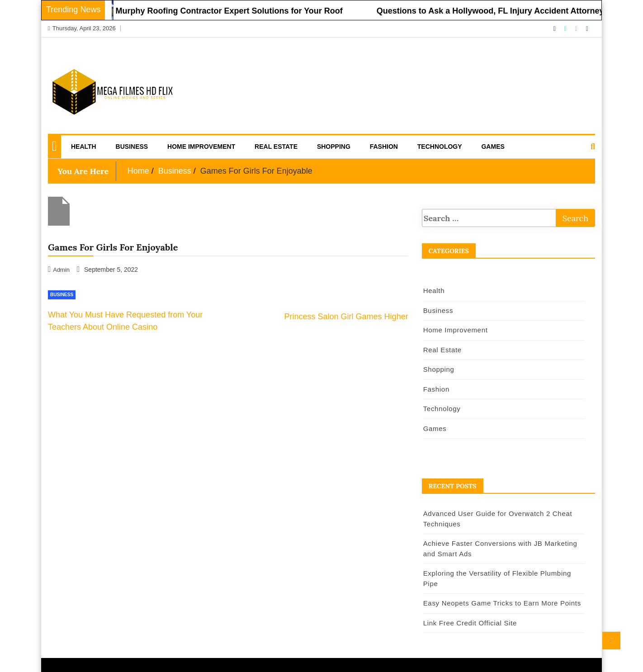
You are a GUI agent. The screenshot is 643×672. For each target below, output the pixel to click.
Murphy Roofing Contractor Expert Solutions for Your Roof (233, 11)
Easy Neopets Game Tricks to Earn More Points (502, 603)
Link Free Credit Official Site (470, 623)
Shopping (334, 147)
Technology (440, 147)
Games (493, 147)
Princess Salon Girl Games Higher (346, 317)
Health (84, 147)
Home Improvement (201, 147)
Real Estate (276, 147)
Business (132, 147)
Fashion (384, 147)
